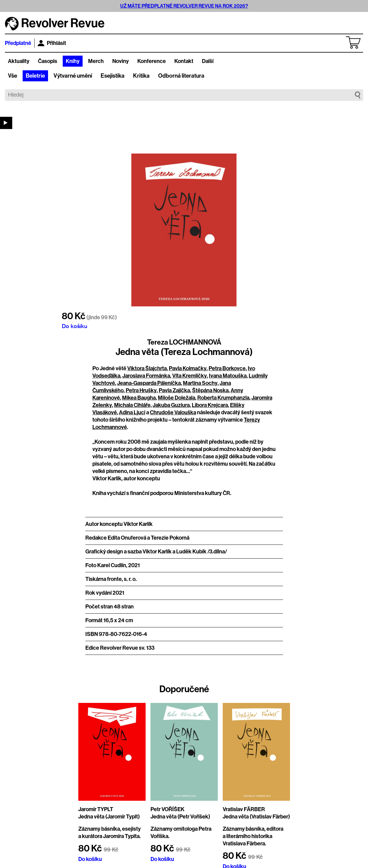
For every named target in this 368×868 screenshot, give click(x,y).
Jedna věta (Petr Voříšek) (180, 817)
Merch (96, 61)
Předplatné (18, 43)
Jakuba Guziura (171, 405)
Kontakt (184, 61)
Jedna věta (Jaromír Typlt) (109, 817)
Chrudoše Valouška (173, 412)
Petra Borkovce (227, 368)
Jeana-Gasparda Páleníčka (149, 383)
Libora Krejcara (210, 405)
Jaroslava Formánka (146, 376)
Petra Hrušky (141, 390)
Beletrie (35, 76)
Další (208, 61)
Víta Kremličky (190, 376)
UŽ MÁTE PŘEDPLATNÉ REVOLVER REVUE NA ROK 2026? (184, 6)
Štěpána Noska (210, 390)
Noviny (121, 61)
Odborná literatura (181, 76)
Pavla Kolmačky (188, 368)
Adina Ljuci (132, 412)
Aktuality (19, 61)
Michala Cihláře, (133, 405)
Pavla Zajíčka (174, 390)
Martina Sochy (200, 383)
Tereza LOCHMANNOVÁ (184, 342)
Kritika (141, 76)
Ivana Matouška (228, 376)
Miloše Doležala (177, 398)
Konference (152, 61)
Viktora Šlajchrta (147, 368)
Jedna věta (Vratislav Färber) (256, 817)
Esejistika (113, 76)
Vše (13, 76)
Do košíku (74, 326)
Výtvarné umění (73, 76)
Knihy (73, 61)
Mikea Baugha (139, 398)
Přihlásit (52, 43)
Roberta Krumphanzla (223, 398)
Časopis (48, 61)
